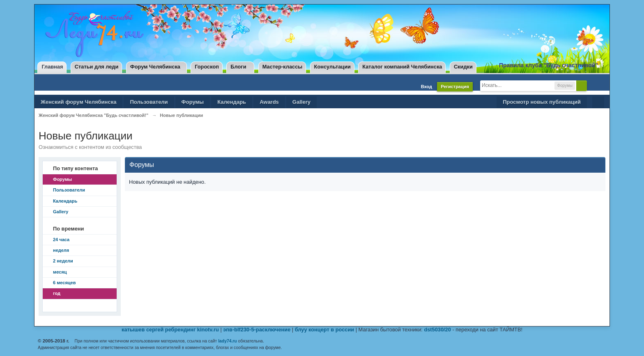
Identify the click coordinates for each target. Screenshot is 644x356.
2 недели (63, 261)
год (57, 293)
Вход (427, 87)
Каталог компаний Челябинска (402, 67)
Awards (269, 102)
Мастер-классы (282, 67)
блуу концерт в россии (324, 330)
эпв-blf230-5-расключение (257, 330)
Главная (52, 67)
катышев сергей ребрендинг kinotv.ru (170, 330)
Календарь (232, 102)
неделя (61, 250)
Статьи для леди (97, 67)
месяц (60, 272)
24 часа (61, 240)
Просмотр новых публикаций (542, 102)
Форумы (193, 102)
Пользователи (149, 102)
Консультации (332, 67)
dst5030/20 (437, 330)
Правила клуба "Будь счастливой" (549, 65)
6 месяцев (64, 283)
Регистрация (455, 87)
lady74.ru (228, 341)
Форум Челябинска (155, 67)
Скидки (463, 67)
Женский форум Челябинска (78, 102)
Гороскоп (207, 67)
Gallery (301, 102)
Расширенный (594, 85)
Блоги (238, 67)
